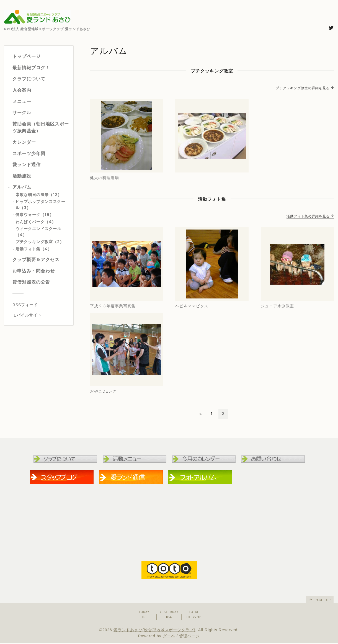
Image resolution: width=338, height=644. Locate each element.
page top (319, 600)
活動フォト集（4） (34, 249)
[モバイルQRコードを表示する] (41, 315)
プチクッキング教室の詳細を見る (305, 88)
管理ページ (189, 637)
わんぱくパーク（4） (36, 222)
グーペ (169, 637)
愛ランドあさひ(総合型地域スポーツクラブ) (154, 630)
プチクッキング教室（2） (40, 242)
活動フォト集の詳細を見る (310, 216)
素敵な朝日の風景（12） (39, 195)
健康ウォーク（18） (35, 215)
